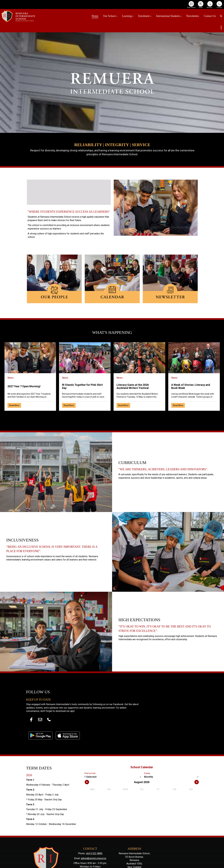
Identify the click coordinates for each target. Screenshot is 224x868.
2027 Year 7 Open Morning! (24, 386)
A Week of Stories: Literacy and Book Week (191, 386)
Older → (112, 416)
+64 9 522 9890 (94, 853)
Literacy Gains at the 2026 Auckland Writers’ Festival (133, 386)
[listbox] (113, 777)
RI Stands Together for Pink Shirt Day (82, 386)
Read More (14, 405)
